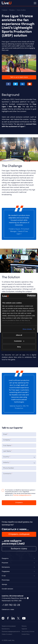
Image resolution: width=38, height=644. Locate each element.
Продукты (5, 558)
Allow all (19, 335)
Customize (19, 341)
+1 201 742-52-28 (11, 605)
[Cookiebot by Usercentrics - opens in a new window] (27, 296)
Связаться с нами (8, 610)
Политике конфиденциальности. (22, 495)
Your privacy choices (28, 632)
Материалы (6, 567)
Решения (5, 563)
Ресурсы (12, 10)
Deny (19, 347)
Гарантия (24, 629)
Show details (27, 329)
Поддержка (6, 571)
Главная (4, 10)
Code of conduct (7, 634)
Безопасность (6, 629)
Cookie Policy (26, 634)
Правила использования (9, 626)
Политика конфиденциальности (11, 632)
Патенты (24, 626)
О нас (4, 576)
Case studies (21, 10)
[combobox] (19, 457)
